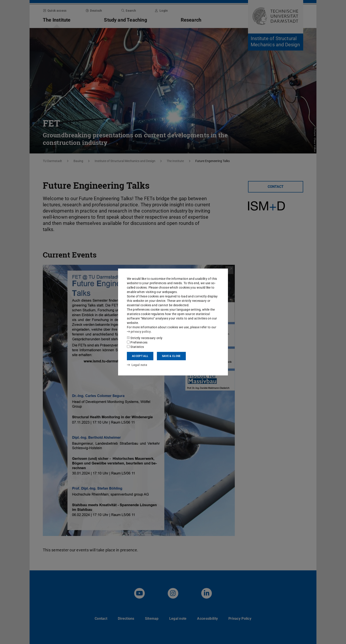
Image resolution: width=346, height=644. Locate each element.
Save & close (171, 356)
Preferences (137, 342)
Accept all (140, 356)
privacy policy (139, 332)
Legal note (137, 365)
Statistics (135, 347)
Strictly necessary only (145, 338)
